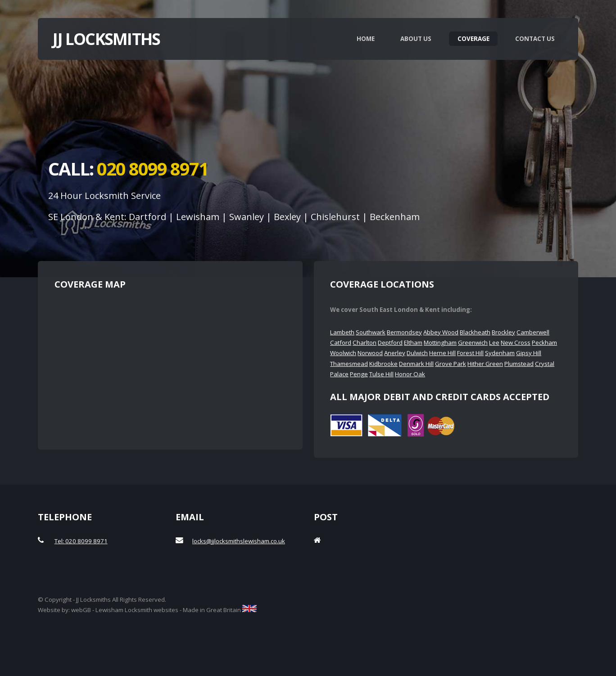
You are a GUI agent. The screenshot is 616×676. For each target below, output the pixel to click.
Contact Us (535, 39)
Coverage (473, 39)
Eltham (413, 343)
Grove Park (451, 364)
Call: (128, 169)
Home (366, 39)
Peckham (544, 343)
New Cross (516, 343)
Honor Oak (410, 374)
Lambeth (342, 332)
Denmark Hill (416, 364)
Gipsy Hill (529, 353)
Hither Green (485, 364)
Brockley (503, 332)
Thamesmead (349, 364)
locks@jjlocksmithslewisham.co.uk (239, 541)
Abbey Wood (441, 332)
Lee (494, 343)
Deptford (390, 343)
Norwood (370, 353)
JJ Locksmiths (106, 39)
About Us (416, 39)
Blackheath (475, 332)
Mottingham (440, 343)
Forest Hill (470, 353)
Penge (359, 374)
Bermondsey (404, 332)
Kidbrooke (383, 364)
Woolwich (343, 353)
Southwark (371, 332)
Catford (341, 343)
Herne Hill (442, 353)
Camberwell (533, 332)
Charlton (365, 343)
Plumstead (519, 364)
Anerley (395, 353)
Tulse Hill (381, 374)
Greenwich (473, 343)
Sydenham (500, 353)
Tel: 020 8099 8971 (81, 541)
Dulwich (417, 353)
